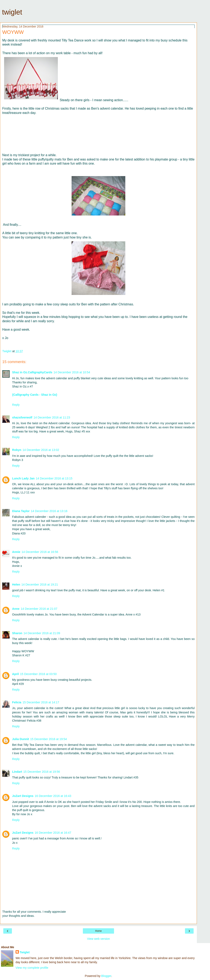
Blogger (106, 976)
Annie (16, 552)
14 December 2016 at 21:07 (39, 609)
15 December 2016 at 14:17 (41, 702)
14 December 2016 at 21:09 (42, 633)
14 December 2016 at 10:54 (72, 372)
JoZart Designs (23, 796)
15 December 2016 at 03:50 (38, 674)
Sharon (17, 633)
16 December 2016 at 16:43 (53, 796)
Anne (16, 609)
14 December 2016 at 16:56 (40, 552)
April (15, 674)
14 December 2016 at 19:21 (40, 585)
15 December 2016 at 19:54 (48, 739)
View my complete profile (32, 968)
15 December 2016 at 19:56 (42, 772)
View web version (98, 939)
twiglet (12, 12)
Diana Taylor (21, 511)
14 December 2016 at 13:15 (54, 478)
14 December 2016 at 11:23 (52, 417)
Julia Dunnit (21, 739)
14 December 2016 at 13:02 (41, 450)
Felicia (17, 702)
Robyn (17, 450)
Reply (16, 405)
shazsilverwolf (22, 417)
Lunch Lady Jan (23, 478)
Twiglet (25, 952)
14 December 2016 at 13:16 (49, 511)
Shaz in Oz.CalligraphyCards (32, 372)
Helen (16, 585)
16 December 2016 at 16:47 (53, 833)
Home (98, 931)
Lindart (17, 772)
